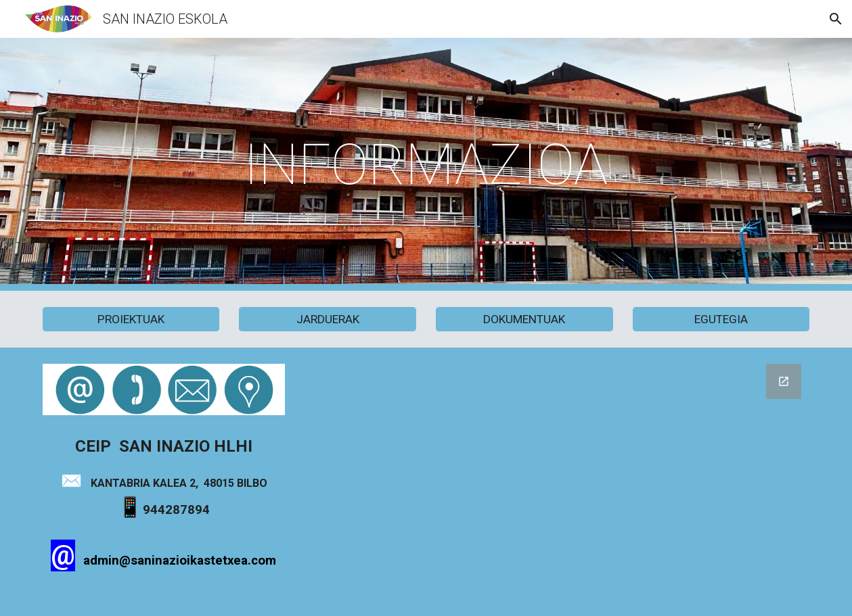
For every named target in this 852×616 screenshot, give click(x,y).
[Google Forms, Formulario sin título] (557, 482)
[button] (836, 19)
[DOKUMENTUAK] (524, 319)
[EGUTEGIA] (721, 319)
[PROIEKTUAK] (131, 319)
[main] (426, 165)
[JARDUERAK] (328, 319)
